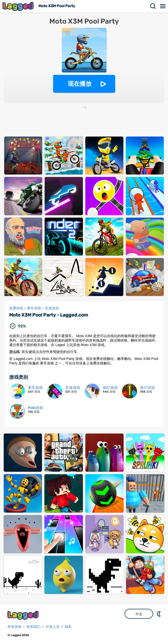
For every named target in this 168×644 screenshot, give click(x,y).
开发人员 (53, 627)
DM (159, 614)
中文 (139, 614)
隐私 (68, 627)
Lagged (19, 6)
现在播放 (80, 84)
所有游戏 (14, 627)
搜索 (153, 6)
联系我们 (34, 627)
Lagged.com (24, 615)
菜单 (163, 6)
